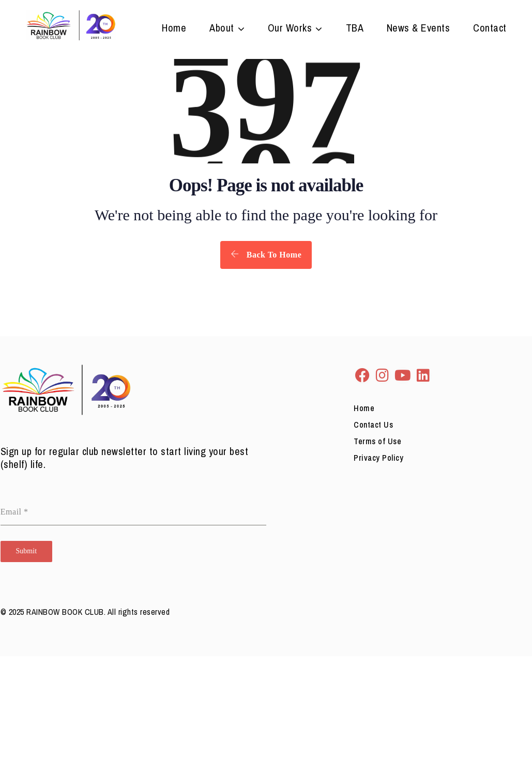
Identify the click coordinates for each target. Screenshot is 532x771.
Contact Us (373, 425)
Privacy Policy (378, 458)
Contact (490, 29)
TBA (355, 29)
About (222, 29)
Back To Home (266, 254)
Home (174, 29)
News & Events (419, 29)
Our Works (290, 29)
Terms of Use (377, 441)
